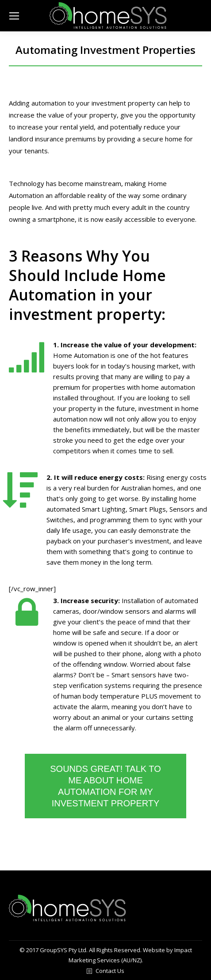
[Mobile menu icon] (14, 16)
